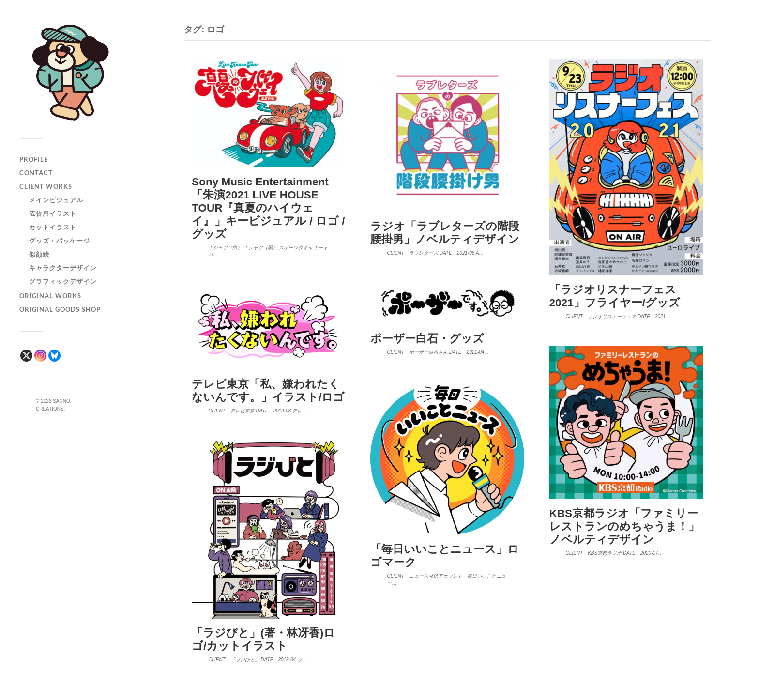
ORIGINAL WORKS (50, 296)
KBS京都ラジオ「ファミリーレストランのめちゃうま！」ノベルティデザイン (624, 526)
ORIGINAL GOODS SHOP (60, 309)
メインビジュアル (56, 200)
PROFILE (34, 159)
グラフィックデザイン (63, 281)
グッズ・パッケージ (60, 241)
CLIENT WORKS (46, 186)
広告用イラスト (53, 213)
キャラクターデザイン (63, 268)
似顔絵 (39, 254)
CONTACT (36, 173)
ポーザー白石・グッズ (427, 339)
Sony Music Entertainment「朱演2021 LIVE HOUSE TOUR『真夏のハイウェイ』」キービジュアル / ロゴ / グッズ (268, 208)
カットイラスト (53, 227)
